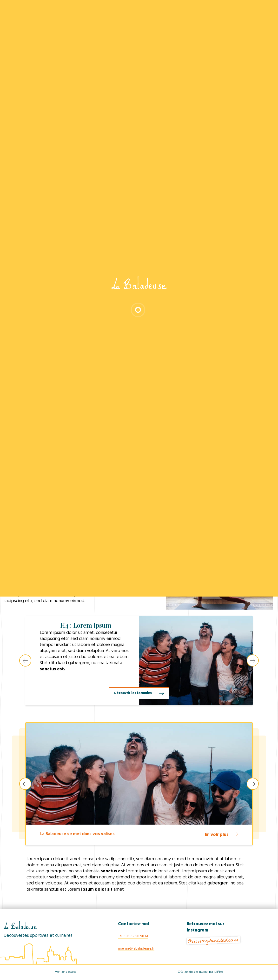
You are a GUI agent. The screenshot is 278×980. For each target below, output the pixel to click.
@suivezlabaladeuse (213, 941)
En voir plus (221, 834)
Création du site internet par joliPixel (201, 972)
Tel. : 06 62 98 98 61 (133, 936)
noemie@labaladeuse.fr (136, 949)
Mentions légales (65, 972)
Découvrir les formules (133, 693)
